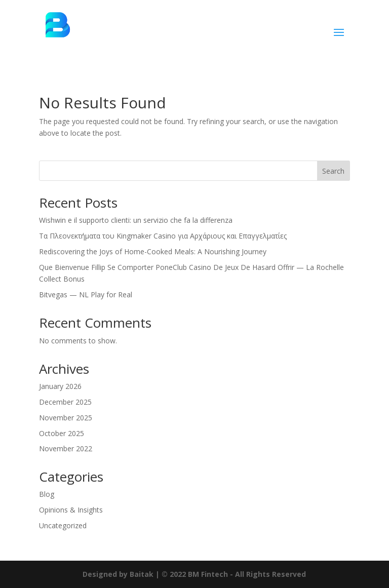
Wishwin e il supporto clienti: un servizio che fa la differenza (136, 220)
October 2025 (62, 433)
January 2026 (60, 386)
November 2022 (66, 448)
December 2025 (65, 402)
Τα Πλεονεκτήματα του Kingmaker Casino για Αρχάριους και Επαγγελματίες (163, 236)
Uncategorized (63, 525)
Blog (47, 494)
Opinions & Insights (71, 510)
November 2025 (66, 418)
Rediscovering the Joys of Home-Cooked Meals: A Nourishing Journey (153, 251)
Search (333, 171)
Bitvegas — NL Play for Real (86, 295)
